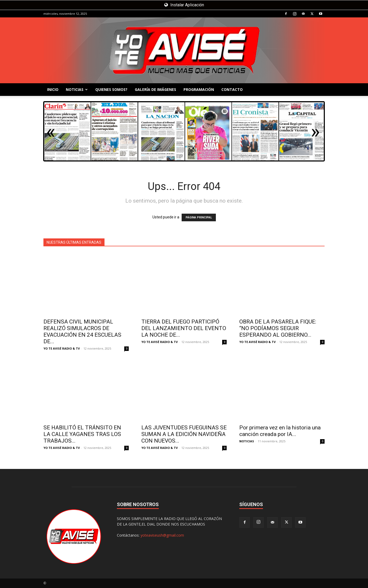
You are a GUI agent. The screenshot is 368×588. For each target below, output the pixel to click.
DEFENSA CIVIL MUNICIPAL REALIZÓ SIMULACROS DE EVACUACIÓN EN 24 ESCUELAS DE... (82, 332)
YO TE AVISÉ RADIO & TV (62, 348)
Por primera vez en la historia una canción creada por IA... (280, 431)
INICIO (53, 89)
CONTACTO (232, 89)
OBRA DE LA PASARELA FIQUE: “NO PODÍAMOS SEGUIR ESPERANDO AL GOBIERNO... (278, 328)
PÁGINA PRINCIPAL (199, 217)
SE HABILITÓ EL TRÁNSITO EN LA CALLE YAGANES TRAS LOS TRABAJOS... (82, 434)
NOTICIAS (77, 89)
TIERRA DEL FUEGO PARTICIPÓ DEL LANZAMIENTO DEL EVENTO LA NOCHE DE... (184, 328)
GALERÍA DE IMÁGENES (155, 89)
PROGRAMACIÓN (199, 89)
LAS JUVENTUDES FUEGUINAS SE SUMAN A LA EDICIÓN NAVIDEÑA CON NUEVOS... (184, 434)
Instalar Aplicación (184, 5)
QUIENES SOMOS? (111, 89)
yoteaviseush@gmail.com (162, 535)
